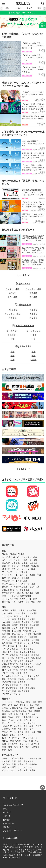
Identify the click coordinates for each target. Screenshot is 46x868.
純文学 (25, 563)
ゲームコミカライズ (11, 676)
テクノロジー (8, 702)
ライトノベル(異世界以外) (19, 596)
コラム (21, 735)
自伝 (37, 741)
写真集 (5, 735)
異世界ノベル (26, 599)
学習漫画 (35, 655)
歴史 (13, 352)
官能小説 (35, 566)
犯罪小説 (20, 593)
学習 (14, 761)
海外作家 (33, 560)
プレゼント (25, 744)
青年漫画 (33, 314)
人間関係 (6, 729)
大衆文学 (16, 563)
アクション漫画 (9, 640)
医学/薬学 (20, 702)
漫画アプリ (23, 637)
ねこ (35, 720)
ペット (19, 720)
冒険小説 (26, 578)
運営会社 (7, 827)
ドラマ (21, 732)
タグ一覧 (7, 816)
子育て (38, 726)
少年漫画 (33, 310)
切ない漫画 (19, 661)
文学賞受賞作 (8, 593)
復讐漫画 (6, 667)
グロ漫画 (18, 643)
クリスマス (13, 744)
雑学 (20, 770)
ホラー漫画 (25, 616)
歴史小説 (16, 566)
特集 (7, 8)
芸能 (39, 732)
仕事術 (33, 335)
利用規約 (7, 820)
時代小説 (33, 297)
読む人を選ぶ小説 (10, 590)
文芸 (4, 551)
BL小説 (5, 554)
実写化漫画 (36, 658)
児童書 (21, 602)
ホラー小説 (13, 297)
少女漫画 (33, 318)
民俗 (10, 750)
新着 (39, 8)
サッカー (29, 735)
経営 (4, 705)
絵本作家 (6, 602)
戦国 (4, 717)
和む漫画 (24, 670)
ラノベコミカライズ (30, 676)
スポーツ (6, 738)
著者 (26, 770)
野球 (31, 741)
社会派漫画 (7, 661)
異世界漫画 (34, 625)
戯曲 (22, 575)
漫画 (4, 607)
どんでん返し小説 (10, 584)
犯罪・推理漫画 (9, 637)
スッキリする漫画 (31, 643)
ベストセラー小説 (27, 584)
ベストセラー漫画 (10, 652)
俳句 (4, 596)
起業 (13, 339)
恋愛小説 (33, 293)
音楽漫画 (22, 619)
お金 (33, 339)
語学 (20, 761)
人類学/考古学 (16, 708)
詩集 (33, 569)
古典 (39, 575)
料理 (14, 729)
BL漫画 (5, 610)
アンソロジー (8, 572)
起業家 (32, 770)
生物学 (39, 708)
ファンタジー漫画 (13, 314)
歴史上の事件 (27, 717)
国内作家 (6, 563)
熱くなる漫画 (26, 664)
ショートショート (10, 575)
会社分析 (6, 761)
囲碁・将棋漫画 (9, 679)
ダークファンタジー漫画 (13, 688)
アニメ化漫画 (24, 640)
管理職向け (13, 335)
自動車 (5, 741)
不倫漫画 (37, 664)
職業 (4, 767)
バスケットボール (29, 738)
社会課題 (12, 767)
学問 (40, 702)
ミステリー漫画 (9, 619)
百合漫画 (29, 628)
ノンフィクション (26, 767)
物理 (10, 714)
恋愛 (20, 729)
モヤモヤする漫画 (27, 652)
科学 (33, 356)
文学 (16, 714)
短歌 (37, 593)
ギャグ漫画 (31, 610)
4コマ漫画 (16, 631)
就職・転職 (23, 764)
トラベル (27, 720)
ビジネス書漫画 (26, 649)
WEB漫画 (27, 631)
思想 (16, 747)
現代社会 (35, 744)
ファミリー (32, 723)
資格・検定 (28, 761)
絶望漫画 (29, 661)
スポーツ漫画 (20, 613)
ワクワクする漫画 (10, 655)
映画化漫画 (25, 655)
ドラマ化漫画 (8, 646)
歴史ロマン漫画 (9, 682)
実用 (14, 764)
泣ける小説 (30, 575)
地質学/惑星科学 (19, 711)
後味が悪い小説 (21, 587)
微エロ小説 (25, 590)
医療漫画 (6, 631)
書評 (27, 747)
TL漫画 (21, 610)
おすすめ (18, 8)
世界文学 (33, 563)
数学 (26, 708)
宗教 (13, 360)
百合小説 (16, 569)
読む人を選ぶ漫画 (10, 664)
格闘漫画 (6, 634)
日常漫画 (35, 622)
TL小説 (21, 554)
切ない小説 (34, 587)
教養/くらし (7, 699)
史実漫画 (22, 682)
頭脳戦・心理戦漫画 (26, 679)
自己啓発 (6, 764)
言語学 (23, 705)
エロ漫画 (35, 640)
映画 (27, 732)
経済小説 (6, 569)
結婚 (31, 726)
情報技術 (33, 764)
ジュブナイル (22, 572)
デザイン (16, 738)
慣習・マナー (29, 729)
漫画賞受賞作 (18, 667)
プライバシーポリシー (12, 831)
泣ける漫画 (26, 634)
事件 (22, 747)
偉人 (27, 714)
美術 (25, 741)
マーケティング (33, 331)
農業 (4, 714)
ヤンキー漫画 (8, 673)
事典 (14, 602)
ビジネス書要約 (19, 758)
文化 (4, 750)
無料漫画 (33, 637)
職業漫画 (6, 628)
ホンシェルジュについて (13, 805)
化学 (34, 702)
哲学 (13, 356)
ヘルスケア (7, 726)
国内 (10, 747)
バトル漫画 (13, 310)
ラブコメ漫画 (22, 673)
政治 (32, 708)
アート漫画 (25, 685)
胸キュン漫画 (8, 658)
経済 (10, 705)
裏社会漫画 (30, 688)
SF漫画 (13, 610)
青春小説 (6, 566)
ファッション (20, 723)
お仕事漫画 (7, 643)
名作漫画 (29, 667)
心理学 (33, 360)
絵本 (35, 599)
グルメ (11, 720)
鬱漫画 (32, 670)
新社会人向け (13, 331)
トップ (29, 8)
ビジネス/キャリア (10, 755)
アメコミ (37, 631)
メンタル (18, 726)
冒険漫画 (6, 625)
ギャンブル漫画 (9, 691)
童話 (33, 602)
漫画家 (15, 625)
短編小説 (16, 578)
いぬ (37, 717)
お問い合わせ (8, 823)
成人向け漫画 (18, 628)
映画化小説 (7, 587)
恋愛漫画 (13, 318)
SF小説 (13, 293)
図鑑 (27, 602)
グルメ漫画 (7, 613)
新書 (4, 744)
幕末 (18, 717)
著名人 (13, 735)
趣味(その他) (15, 741)
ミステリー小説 (13, 289)
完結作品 (16, 634)
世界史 (34, 714)
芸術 (33, 352)
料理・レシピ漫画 (10, 670)
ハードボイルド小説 (11, 557)
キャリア (6, 758)
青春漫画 (37, 634)
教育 (26, 726)
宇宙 (28, 702)
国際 (4, 747)
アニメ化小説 (8, 581)
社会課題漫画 (24, 691)
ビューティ (7, 723)
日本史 (11, 717)
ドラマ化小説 (22, 581)
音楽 (33, 732)
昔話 (39, 602)
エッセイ (26, 569)
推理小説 (29, 593)
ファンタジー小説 (33, 289)
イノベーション (9, 770)
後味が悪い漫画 (23, 658)
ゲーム (13, 732)
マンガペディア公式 (11, 694)
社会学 (30, 705)
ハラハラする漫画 (10, 649)
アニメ (5, 732)
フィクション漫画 (10, 685)
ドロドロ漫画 (22, 646)
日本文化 (35, 747)
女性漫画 (31, 619)
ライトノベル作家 (10, 599)
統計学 (37, 711)
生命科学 (6, 711)
